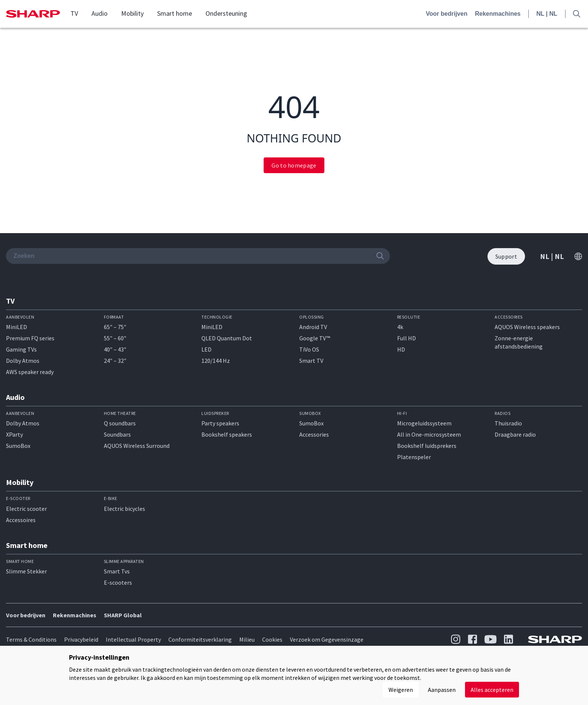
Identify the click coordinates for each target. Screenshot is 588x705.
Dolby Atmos (23, 361)
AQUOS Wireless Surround (137, 446)
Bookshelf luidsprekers (427, 446)
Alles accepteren (492, 690)
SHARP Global (123, 615)
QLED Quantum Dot (227, 338)
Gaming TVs (21, 349)
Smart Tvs (117, 571)
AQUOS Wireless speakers (527, 327)
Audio (100, 13)
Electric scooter (26, 509)
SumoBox (18, 446)
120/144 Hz (216, 361)
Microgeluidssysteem (424, 423)
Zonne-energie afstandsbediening (519, 342)
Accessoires (21, 520)
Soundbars (117, 434)
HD (401, 349)
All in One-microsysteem (429, 434)
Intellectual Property (133, 639)
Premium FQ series (30, 338)
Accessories (314, 434)
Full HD (406, 338)
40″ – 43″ (115, 349)
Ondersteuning (226, 13)
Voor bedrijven (447, 14)
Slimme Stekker (26, 571)
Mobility (132, 13)
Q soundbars (120, 423)
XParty (14, 434)
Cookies (272, 639)
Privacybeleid (81, 639)
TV (74, 13)
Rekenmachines (498, 14)
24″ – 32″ (115, 361)
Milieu (247, 639)
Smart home (175, 13)
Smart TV (311, 361)
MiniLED (16, 327)
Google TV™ (315, 338)
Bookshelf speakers (227, 434)
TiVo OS (309, 349)
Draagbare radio (515, 434)
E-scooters (118, 582)
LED (206, 349)
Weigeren (401, 690)
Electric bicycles (124, 509)
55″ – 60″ (115, 338)
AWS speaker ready (30, 372)
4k (400, 327)
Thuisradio (508, 423)
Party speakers (220, 423)
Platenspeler (414, 457)
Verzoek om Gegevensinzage (327, 639)
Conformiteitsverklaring (200, 639)
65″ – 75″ (115, 327)
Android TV (313, 327)
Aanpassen (442, 690)
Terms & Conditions (31, 639)
